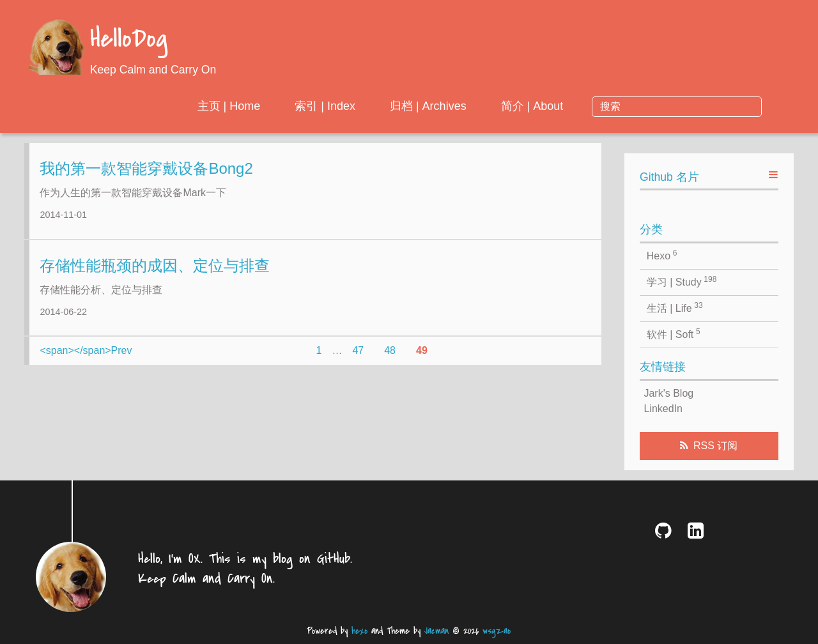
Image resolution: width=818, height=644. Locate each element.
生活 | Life (675, 307)
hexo (359, 631)
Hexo (662, 255)
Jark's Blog (668, 393)
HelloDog (129, 40)
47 (358, 360)
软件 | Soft (674, 333)
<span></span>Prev (86, 360)
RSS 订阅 (715, 446)
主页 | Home (333, 106)
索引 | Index (429, 106)
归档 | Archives (532, 106)
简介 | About (636, 106)
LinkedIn (663, 409)
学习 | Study (682, 281)
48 (390, 360)
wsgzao (497, 631)
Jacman (436, 631)
